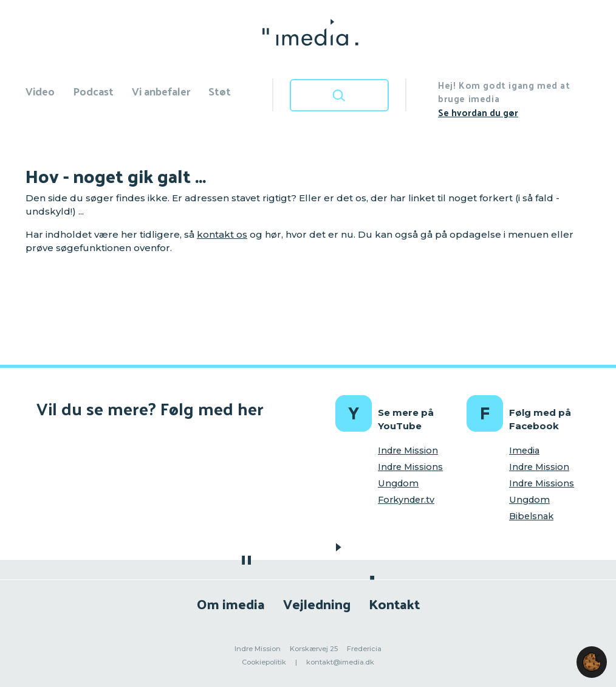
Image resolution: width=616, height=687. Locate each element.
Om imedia (231, 603)
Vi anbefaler (161, 91)
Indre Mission (408, 451)
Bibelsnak (531, 516)
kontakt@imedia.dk (340, 662)
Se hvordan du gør (478, 112)
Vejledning (317, 603)
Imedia (524, 451)
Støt (220, 91)
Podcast (93, 91)
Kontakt (394, 603)
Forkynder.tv (406, 500)
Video (40, 91)
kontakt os (222, 234)
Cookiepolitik (264, 662)
